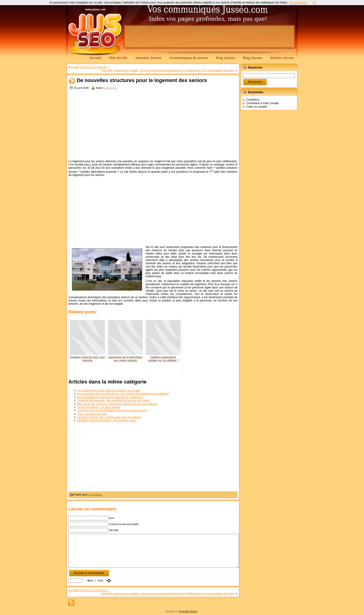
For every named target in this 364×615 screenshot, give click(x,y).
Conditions (253, 100)
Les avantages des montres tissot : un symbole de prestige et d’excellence (123, 394)
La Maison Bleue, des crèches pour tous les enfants (109, 417)
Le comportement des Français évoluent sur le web (109, 390)
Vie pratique (95, 495)
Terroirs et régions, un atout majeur (99, 407)
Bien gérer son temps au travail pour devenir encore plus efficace (117, 404)
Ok (314, 3)
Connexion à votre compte (263, 103)
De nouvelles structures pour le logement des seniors (142, 81)
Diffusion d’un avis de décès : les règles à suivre (107, 420)
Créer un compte (257, 107)
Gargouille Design (188, 611)
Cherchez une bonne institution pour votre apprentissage (112, 410)
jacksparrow (111, 88)
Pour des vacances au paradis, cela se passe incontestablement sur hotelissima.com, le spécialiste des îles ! (168, 70)
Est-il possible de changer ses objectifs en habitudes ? (111, 397)
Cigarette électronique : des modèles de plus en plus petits (113, 400)
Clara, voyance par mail (92, 414)
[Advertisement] (209, 36)
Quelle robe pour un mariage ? (90, 67)
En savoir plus (298, 3)
